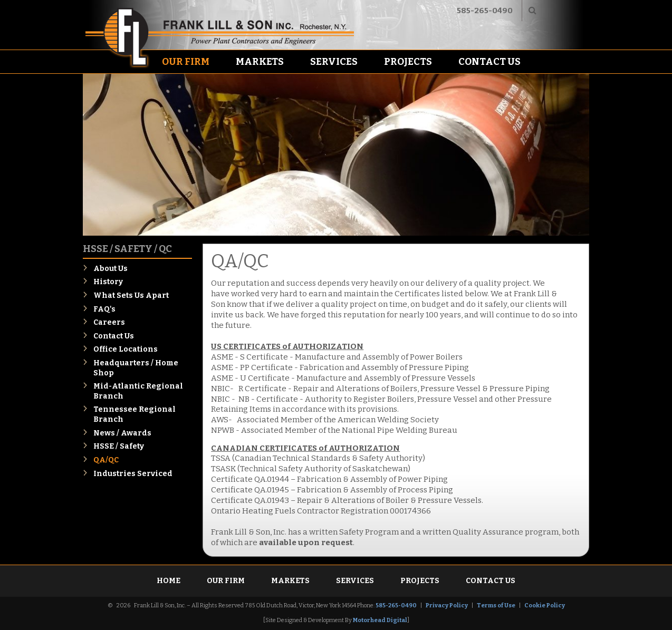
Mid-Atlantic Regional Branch (138, 391)
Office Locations (126, 349)
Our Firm (186, 62)
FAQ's (104, 309)
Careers (109, 322)
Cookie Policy (545, 605)
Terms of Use (496, 605)
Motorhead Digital (380, 620)
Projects (408, 62)
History (108, 282)
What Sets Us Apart (131, 295)
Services (334, 62)
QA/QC (106, 460)
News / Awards (122, 433)
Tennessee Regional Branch (135, 414)
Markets (260, 62)
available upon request (306, 542)
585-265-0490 (485, 11)
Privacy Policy (447, 605)
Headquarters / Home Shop (136, 368)
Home (169, 581)
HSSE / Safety (119, 446)
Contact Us (489, 62)
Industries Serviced (133, 474)
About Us (111, 269)
